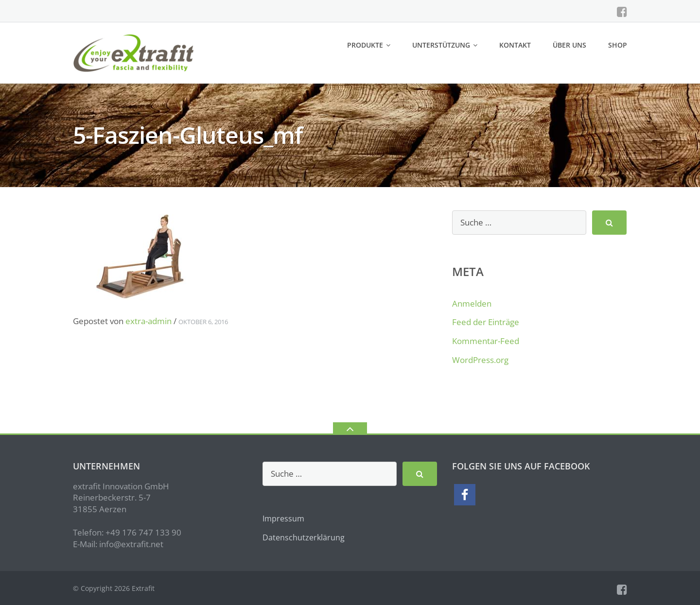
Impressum (283, 519)
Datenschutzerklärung (304, 537)
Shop (618, 45)
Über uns (569, 45)
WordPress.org (480, 360)
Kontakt (515, 45)
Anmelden (472, 303)
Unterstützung (441, 45)
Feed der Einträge (486, 322)
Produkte (365, 45)
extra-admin (149, 321)
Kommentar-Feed (486, 341)
